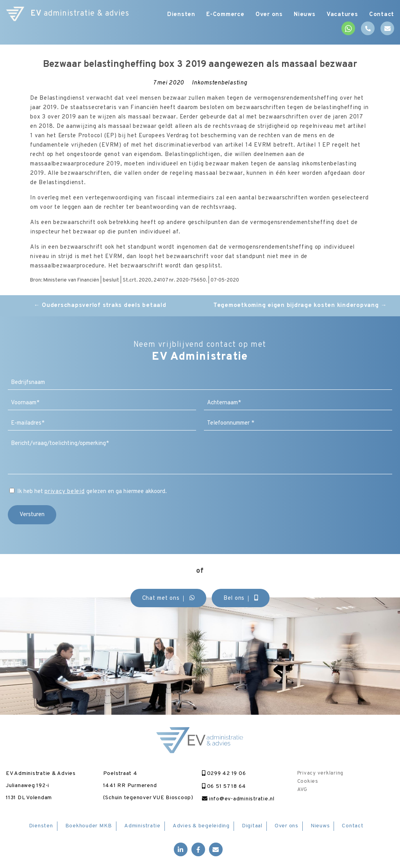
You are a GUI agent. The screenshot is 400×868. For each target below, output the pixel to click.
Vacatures (342, 15)
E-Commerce (223, 15)
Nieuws (304, 15)
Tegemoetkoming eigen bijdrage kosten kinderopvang (300, 306)
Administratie (142, 826)
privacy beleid (65, 492)
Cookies (308, 782)
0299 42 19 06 (224, 774)
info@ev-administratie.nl (238, 799)
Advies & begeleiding (201, 826)
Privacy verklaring (321, 773)
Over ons (267, 15)
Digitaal (252, 826)
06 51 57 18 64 (224, 786)
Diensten (178, 15)
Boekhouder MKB (89, 826)
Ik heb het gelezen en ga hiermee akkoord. (92, 492)
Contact (382, 15)
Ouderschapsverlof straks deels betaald (100, 306)
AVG (302, 790)
